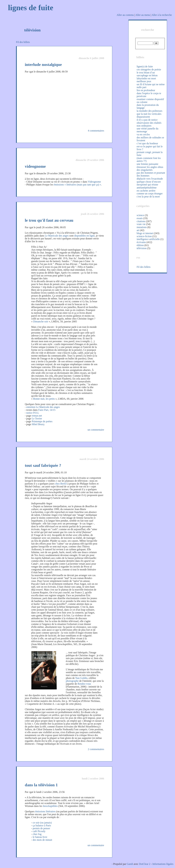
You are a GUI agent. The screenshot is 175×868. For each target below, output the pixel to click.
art (138, 230)
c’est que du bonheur (147, 143)
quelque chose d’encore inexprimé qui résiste (149, 183)
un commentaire (96, 430)
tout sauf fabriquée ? (43, 465)
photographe (72, 681)
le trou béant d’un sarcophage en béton (147, 74)
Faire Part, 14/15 (47, 410)
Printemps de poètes (42, 421)
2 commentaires (96, 749)
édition (140, 245)
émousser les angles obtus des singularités (150, 168)
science (140, 215)
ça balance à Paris (42, 825)
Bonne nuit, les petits (44, 399)
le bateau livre (40, 837)
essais (140, 218)
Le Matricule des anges (57, 236)
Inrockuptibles (50, 806)
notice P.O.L (33, 413)
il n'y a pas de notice (147, 120)
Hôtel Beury (38, 424)
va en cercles (143, 134)
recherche (148, 30)
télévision (142, 248)
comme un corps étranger (150, 194)
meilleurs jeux (144, 81)
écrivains (141, 242)
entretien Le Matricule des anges (43, 407)
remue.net (37, 416)
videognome (35, 166)
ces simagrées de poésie (149, 70)
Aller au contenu (125, 15)
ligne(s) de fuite (145, 66)
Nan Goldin (81, 678)
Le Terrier (37, 419)
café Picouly (39, 831)
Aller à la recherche (162, 15)
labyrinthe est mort (146, 78)
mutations (142, 227)
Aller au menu (143, 15)
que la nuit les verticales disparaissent (149, 115)
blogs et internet (145, 233)
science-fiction (144, 236)
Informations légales (163, 864)
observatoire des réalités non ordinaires (149, 124)
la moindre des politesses (149, 111)
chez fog (37, 834)
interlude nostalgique (43, 65)
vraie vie (141, 224)
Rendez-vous (84, 684)
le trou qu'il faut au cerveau (49, 220)
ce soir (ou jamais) (42, 823)
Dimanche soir (41, 321)
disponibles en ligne (84, 236)
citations (141, 221)
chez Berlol (61, 484)
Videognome (94, 182)
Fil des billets (23, 42)
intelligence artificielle (148, 239)
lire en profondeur (146, 90)
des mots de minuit (42, 840)
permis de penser (41, 828)
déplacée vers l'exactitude (150, 179)
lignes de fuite (31, 8)
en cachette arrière (146, 191)
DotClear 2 (145, 864)
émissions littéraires (45, 811)
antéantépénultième (147, 188)
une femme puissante (147, 164)
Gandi (130, 864)
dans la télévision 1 (41, 785)
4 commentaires (96, 131)
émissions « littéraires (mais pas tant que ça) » (77, 185)
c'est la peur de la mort (148, 197)
